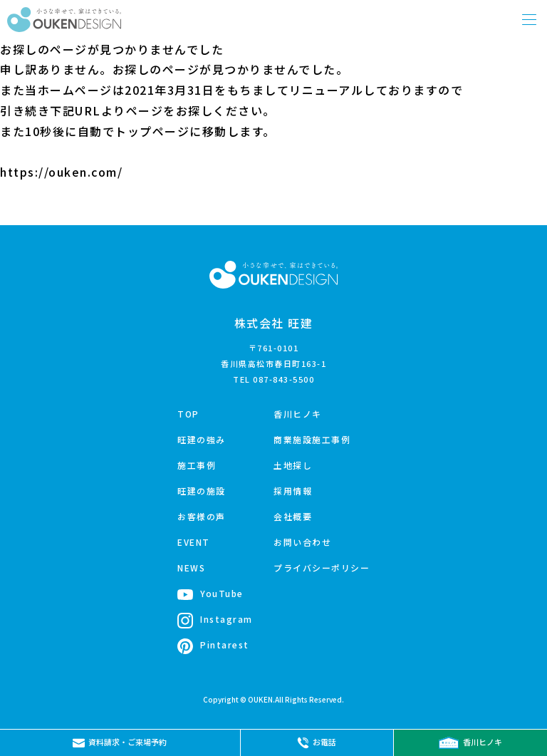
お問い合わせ (302, 542)
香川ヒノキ (298, 414)
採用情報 (293, 491)
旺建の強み (202, 439)
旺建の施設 (202, 491)
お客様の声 (202, 516)
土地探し (293, 465)
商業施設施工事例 (312, 439)
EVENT (194, 542)
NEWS (191, 568)
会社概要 (293, 516)
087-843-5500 (283, 379)
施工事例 (197, 465)
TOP (188, 414)
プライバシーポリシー (322, 568)
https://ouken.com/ (61, 172)
